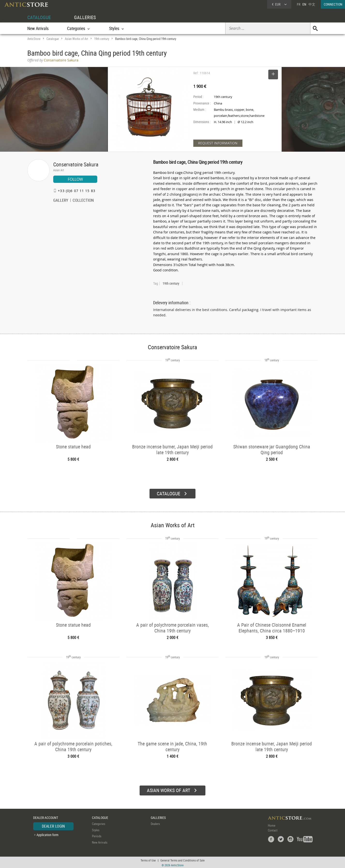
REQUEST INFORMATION (218, 143)
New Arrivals (38, 28)
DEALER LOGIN (53, 825)
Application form (48, 834)
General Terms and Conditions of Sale (183, 860)
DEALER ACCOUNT (46, 817)
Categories (99, 823)
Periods (97, 835)
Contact (273, 830)
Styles (96, 829)
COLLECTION (83, 201)
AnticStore (34, 39)
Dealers (155, 823)
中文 (312, 4)
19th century (102, 39)
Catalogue (53, 39)
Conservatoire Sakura (76, 164)
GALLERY (61, 201)
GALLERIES (85, 17)
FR (299, 4)
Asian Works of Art (76, 39)
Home (272, 825)
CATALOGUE (39, 17)
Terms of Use (148, 860)
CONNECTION (333, 4)
